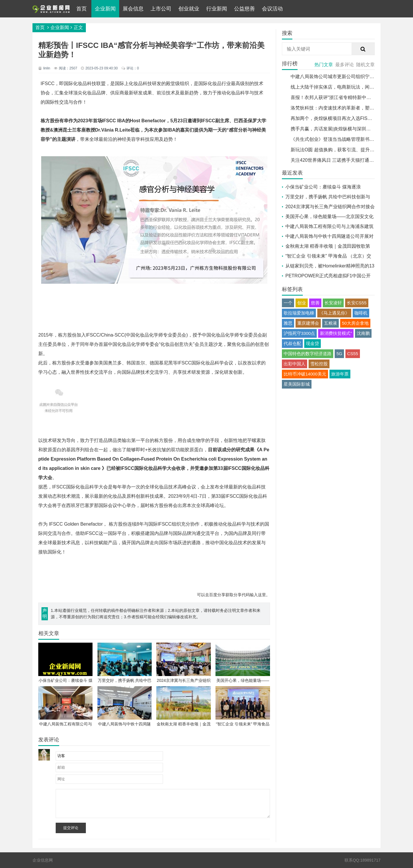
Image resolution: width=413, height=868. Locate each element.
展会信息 (133, 9)
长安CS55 (357, 303)
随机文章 (365, 65)
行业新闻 (217, 9)
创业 (302, 303)
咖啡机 (361, 313)
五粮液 (330, 323)
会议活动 (272, 9)
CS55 (353, 354)
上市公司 (161, 9)
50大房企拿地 (355, 323)
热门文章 (324, 65)
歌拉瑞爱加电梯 (299, 313)
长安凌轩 (333, 303)
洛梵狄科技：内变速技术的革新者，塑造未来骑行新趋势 (349, 108)
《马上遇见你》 (334, 313)
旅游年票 (340, 374)
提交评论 (71, 828)
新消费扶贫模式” (336, 333)
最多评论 (345, 65)
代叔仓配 (292, 343)
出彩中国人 (295, 364)
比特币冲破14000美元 (305, 374)
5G (339, 354)
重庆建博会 (308, 323)
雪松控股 (319, 364)
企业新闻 (105, 9)
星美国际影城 (297, 384)
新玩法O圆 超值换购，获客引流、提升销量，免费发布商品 (351, 150)
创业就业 (189, 9)
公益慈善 (244, 9)
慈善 (315, 303)
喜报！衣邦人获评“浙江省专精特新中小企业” (336, 97)
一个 (288, 303)
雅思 (288, 323)
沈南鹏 (363, 333)
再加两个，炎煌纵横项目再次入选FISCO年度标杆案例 (346, 118)
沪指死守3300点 (299, 333)
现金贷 (313, 343)
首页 (81, 9)
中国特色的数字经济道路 (308, 354)
